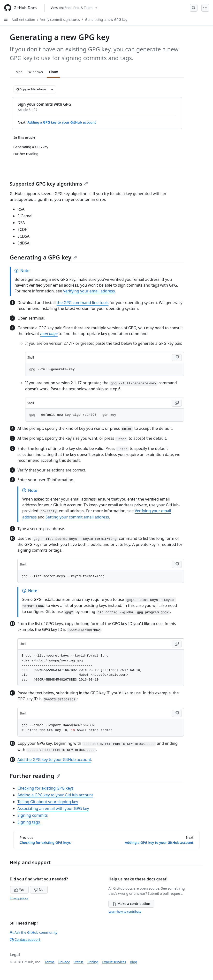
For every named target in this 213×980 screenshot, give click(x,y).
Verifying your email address (89, 291)
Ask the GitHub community (34, 932)
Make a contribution (131, 904)
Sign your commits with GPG (44, 104)
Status (79, 962)
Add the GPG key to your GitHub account (54, 760)
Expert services (114, 962)
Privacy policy (19, 898)
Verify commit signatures (60, 20)
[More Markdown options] (52, 89)
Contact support (25, 939)
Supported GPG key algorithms (49, 184)
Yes (19, 890)
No (39, 890)
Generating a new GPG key (106, 20)
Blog (134, 962)
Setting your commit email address (77, 517)
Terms (50, 962)
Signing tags (29, 822)
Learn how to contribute (125, 912)
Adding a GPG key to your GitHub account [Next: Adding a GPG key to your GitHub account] (159, 843)
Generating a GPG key (43, 257)
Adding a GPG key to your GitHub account (62, 122)
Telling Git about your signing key (48, 802)
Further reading (35, 776)
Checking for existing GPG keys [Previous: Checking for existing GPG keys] (45, 843)
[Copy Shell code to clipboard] (177, 358)
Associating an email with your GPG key (53, 808)
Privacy (64, 962)
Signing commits (33, 815)
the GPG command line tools (83, 303)
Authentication (23, 20)
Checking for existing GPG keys (46, 788)
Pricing (93, 962)
